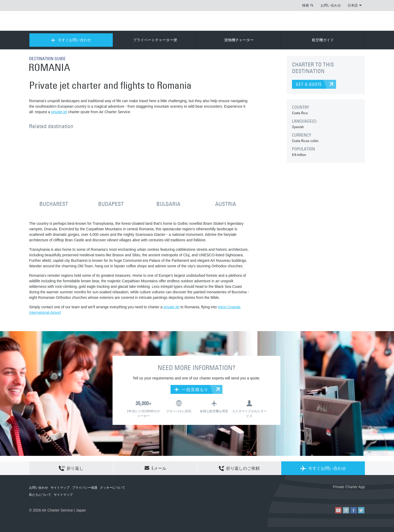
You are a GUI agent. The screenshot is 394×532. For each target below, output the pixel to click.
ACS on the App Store (330, 495)
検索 (306, 5)
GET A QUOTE (309, 84)
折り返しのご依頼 (239, 468)
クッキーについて (113, 488)
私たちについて (40, 495)
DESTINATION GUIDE (47, 59)
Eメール (155, 468)
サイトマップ (60, 488)
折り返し (71, 468)
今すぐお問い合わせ (71, 40)
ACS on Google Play (354, 495)
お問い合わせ (331, 5)
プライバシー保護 (85, 488)
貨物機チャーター (239, 40)
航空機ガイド (323, 40)
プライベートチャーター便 (155, 40)
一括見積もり (191, 389)
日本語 (355, 5)
